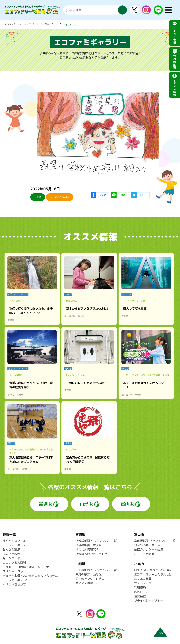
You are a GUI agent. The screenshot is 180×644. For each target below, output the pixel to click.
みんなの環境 (11, 550)
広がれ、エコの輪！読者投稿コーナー (27, 567)
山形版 (86, 504)
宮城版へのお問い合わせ (91, 554)
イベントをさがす (14, 584)
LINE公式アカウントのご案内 (153, 570)
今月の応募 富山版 (147, 545)
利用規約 (140, 587)
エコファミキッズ (14, 545)
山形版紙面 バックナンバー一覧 (96, 570)
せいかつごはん (13, 558)
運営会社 (140, 596)
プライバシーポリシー (149, 601)
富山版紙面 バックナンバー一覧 (155, 541)
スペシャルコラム (14, 571)
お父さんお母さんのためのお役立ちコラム (30, 576)
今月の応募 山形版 (88, 574)
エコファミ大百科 (14, 563)
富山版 (127, 504)
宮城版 (45, 504)
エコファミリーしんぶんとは (153, 574)
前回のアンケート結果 (90, 579)
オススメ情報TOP (87, 550)
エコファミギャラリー (47, 24)
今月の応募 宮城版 (88, 545)
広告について (143, 592)
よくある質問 (143, 579)
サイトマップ (143, 583)
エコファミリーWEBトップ (18, 24)
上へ (160, 633)
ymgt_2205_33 (72, 24)
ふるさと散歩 (11, 554)
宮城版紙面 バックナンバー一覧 (96, 541)
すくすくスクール (14, 541)
